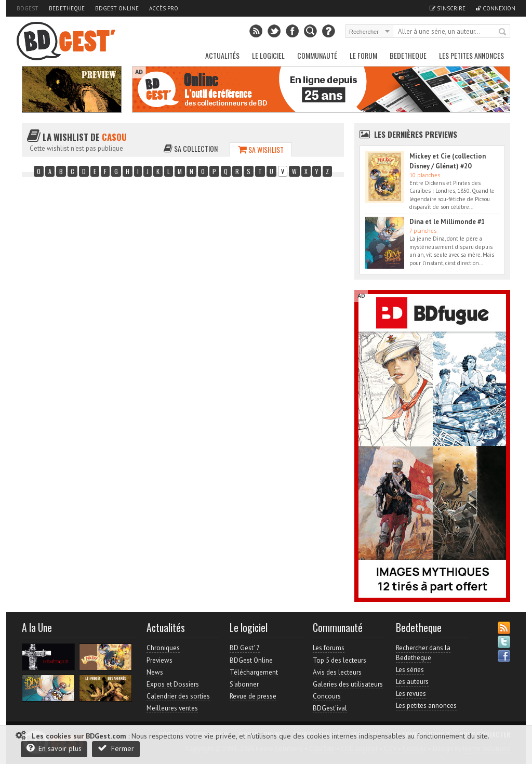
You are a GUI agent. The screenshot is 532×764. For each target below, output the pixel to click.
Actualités (222, 55)
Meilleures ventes (172, 708)
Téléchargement (254, 672)
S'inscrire (448, 8)
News (155, 672)
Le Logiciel (268, 55)
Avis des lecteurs (337, 672)
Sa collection (191, 148)
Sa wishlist (261, 149)
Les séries (410, 670)
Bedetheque (67, 8)
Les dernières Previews (416, 134)
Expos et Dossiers (173, 684)
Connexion (496, 8)
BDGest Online (117, 8)
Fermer (116, 748)
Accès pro (164, 8)
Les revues (411, 694)
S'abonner (244, 684)
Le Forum (363, 55)
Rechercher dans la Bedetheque (423, 653)
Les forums (329, 648)
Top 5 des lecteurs (340, 660)
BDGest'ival (330, 708)
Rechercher (503, 32)
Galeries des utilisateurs (348, 684)
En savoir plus (54, 748)
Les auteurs (412, 682)
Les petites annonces (471, 55)
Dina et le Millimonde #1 (447, 222)
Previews (159, 660)
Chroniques (163, 648)
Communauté (317, 55)
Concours (327, 696)
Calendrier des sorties (178, 696)
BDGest (28, 8)
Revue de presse (253, 696)
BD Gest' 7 (245, 648)
